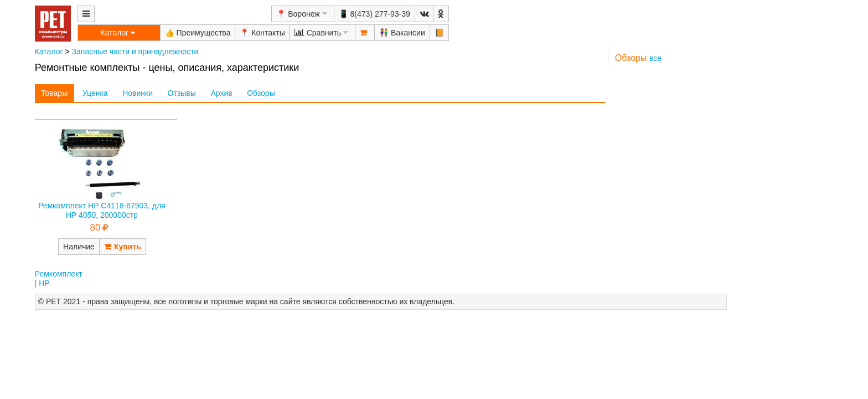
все (655, 58)
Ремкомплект (59, 274)
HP (44, 283)
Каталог (49, 52)
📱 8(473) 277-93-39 (374, 14)
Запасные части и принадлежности (135, 52)
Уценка (95, 93)
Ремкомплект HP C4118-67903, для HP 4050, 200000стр (102, 210)
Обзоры (261, 93)
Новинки (138, 93)
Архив (221, 93)
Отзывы (182, 93)
